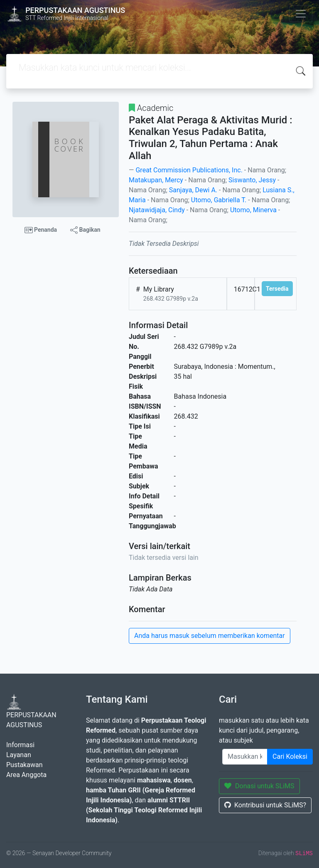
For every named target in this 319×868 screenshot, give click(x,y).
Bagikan (85, 230)
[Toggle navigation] (301, 14)
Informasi (20, 745)
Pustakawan (24, 765)
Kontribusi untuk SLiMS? (265, 805)
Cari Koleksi (290, 756)
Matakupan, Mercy (156, 180)
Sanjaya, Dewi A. (193, 190)
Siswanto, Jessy (252, 180)
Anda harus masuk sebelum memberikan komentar (210, 636)
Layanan (19, 755)
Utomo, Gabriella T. (219, 200)
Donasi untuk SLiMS (259, 786)
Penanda (41, 230)
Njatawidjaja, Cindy (157, 210)
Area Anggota (26, 775)
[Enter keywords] (245, 757)
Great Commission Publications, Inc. (189, 170)
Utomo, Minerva (253, 210)
